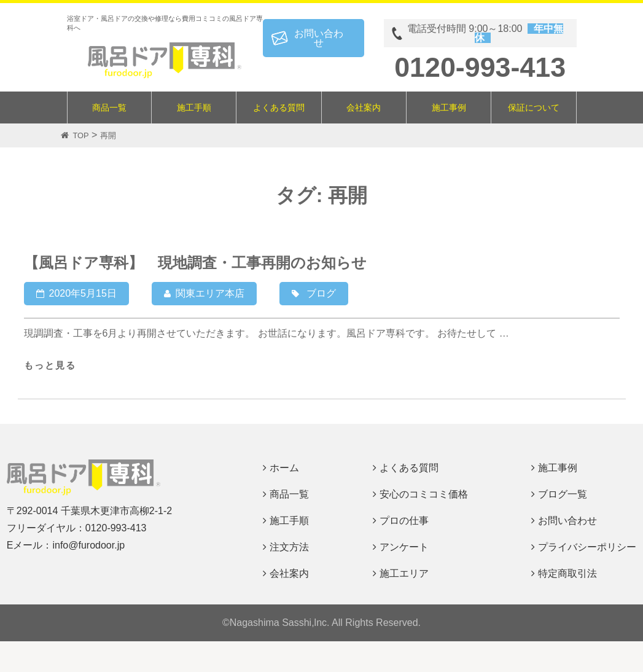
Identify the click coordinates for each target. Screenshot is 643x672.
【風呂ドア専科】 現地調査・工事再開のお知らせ (195, 263)
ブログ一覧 (563, 494)
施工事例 (449, 107)
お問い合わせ (319, 38)
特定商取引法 (567, 573)
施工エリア (404, 573)
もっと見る (50, 365)
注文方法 (289, 547)
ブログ (321, 293)
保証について (534, 107)
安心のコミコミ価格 (424, 494)
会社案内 (364, 107)
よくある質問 (279, 107)
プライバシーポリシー (587, 547)
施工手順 (194, 107)
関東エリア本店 (210, 293)
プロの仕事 (404, 521)
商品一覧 (109, 107)
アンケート (404, 547)
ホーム (284, 468)
